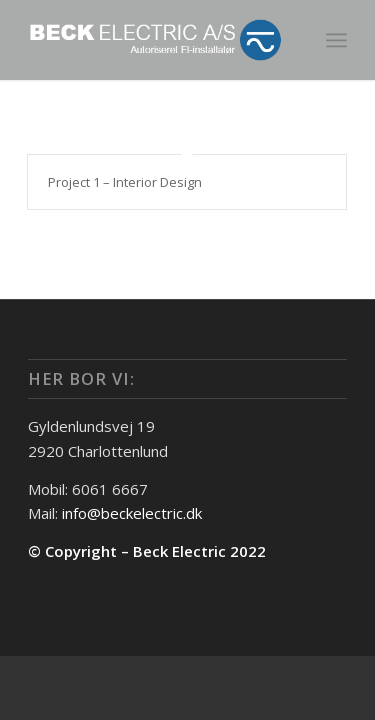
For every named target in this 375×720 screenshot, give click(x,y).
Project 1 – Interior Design (125, 182)
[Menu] (336, 40)
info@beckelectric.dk (132, 513)
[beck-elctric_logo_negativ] (155, 40)
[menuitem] (336, 40)
